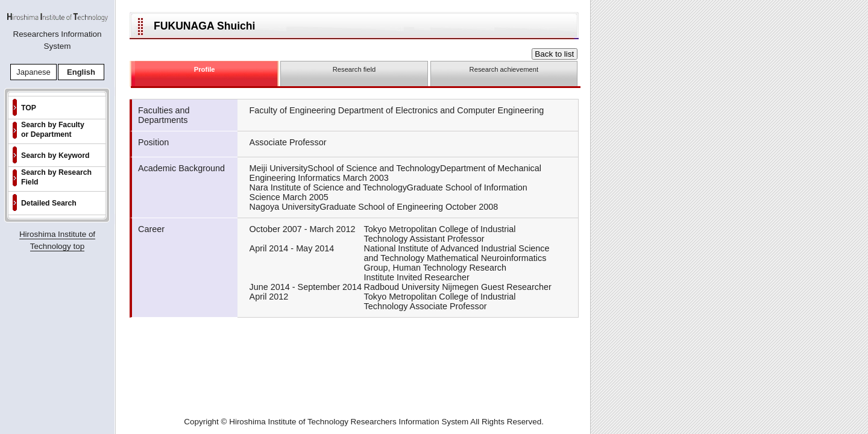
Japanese (33, 72)
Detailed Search (49, 203)
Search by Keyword (55, 156)
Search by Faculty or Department (53, 130)
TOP (29, 108)
